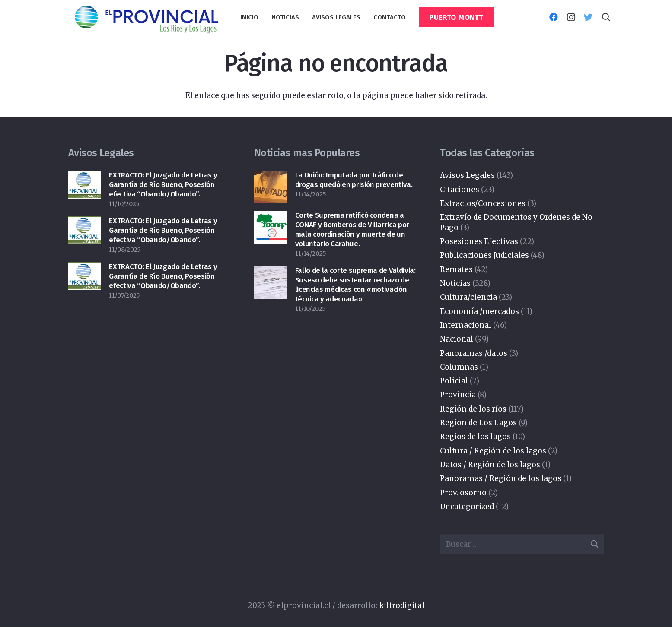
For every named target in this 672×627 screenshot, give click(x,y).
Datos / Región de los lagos (490, 465)
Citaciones (460, 190)
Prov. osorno (463, 493)
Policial (454, 381)
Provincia (458, 395)
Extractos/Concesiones (483, 203)
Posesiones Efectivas (479, 241)
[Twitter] (588, 17)
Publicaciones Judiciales (484, 255)
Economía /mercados (479, 311)
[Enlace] (146, 17)
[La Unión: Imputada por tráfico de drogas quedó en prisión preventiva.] (271, 177)
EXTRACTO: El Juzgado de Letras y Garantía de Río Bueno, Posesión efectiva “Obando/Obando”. (163, 185)
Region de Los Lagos (478, 423)
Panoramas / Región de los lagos (501, 478)
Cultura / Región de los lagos (493, 451)
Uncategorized (467, 507)
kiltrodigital (402, 605)
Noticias (455, 283)
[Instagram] (571, 17)
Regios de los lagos (475, 437)
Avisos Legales (467, 175)
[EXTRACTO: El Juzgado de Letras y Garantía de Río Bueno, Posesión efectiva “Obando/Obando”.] (85, 177)
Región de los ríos (473, 409)
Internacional (466, 325)
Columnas (459, 367)
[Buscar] (606, 17)
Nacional (457, 339)
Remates (456, 269)
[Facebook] (554, 17)
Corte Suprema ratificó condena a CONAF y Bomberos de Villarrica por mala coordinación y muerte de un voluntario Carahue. (352, 230)
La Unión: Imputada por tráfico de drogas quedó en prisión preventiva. (354, 180)
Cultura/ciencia (468, 297)
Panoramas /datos (474, 353)
